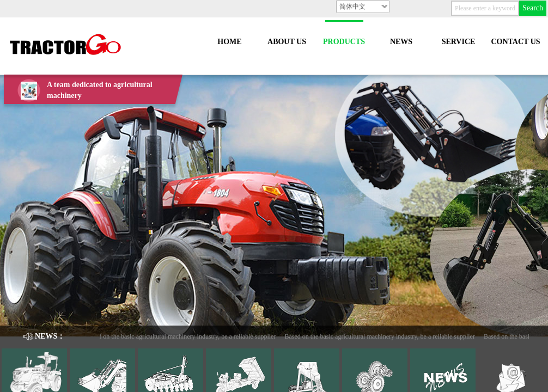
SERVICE (459, 42)
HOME (229, 42)
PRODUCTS (344, 42)
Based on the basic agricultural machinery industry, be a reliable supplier (182, 336)
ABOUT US (287, 42)
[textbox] (485, 8)
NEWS (401, 42)
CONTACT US (515, 42)
